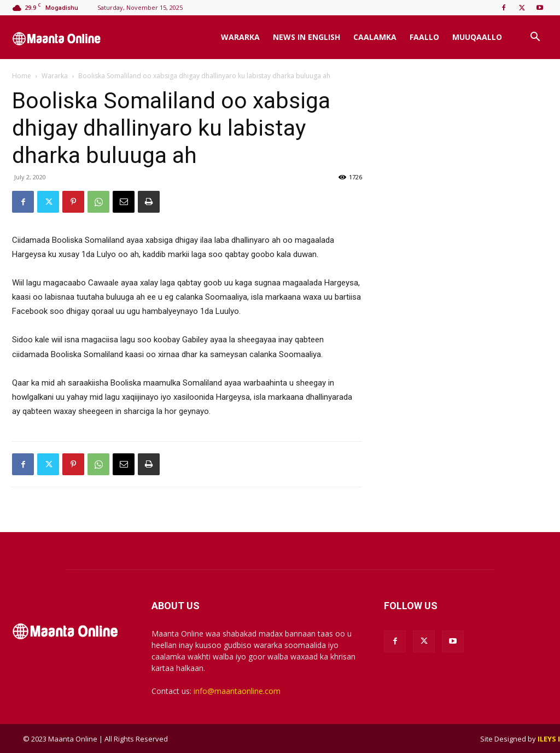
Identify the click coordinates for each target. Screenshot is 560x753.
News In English (307, 37)
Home (22, 76)
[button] (535, 38)
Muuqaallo (477, 37)
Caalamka (375, 37)
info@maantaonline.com (237, 691)
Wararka (240, 37)
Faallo (424, 37)
